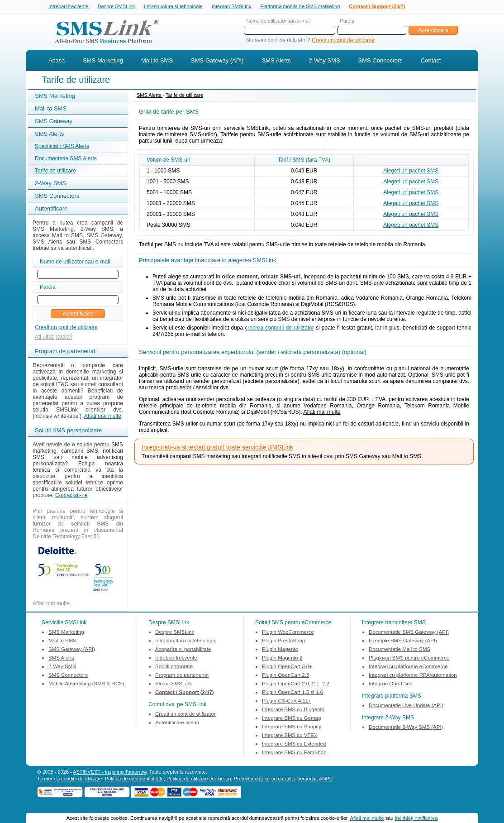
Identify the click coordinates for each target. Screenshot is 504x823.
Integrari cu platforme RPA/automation (413, 676)
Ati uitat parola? (54, 338)
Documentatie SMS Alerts (66, 159)
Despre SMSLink (116, 7)
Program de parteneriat (182, 676)
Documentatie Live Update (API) (406, 706)
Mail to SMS (157, 61)
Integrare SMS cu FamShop (294, 753)
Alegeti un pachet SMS (411, 172)
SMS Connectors (380, 61)
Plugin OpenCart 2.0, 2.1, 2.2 (296, 684)
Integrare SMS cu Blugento (293, 710)
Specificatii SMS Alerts (62, 147)
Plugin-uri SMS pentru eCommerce (409, 659)
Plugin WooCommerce (288, 633)
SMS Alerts (276, 61)
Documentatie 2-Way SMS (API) (406, 728)
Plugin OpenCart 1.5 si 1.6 (292, 693)
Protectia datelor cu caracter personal (275, 780)
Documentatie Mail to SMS (399, 650)
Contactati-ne (71, 496)
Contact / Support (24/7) (377, 7)
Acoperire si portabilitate (183, 650)
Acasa (57, 61)
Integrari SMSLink (231, 7)
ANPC (326, 780)
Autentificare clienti (177, 723)
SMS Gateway (54, 122)
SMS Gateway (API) (217, 61)
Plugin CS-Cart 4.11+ (287, 702)
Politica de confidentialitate (134, 780)
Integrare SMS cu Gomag (291, 719)
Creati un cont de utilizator (343, 41)
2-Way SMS (325, 61)
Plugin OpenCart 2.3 (285, 676)
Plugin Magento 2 (282, 659)
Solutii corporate (174, 667)
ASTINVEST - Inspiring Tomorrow (110, 773)
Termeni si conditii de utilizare (70, 780)
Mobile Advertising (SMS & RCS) (86, 684)
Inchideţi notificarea (416, 818)
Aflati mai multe (103, 417)
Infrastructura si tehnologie (173, 7)
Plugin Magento (280, 650)
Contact (431, 61)
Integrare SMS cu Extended (294, 745)
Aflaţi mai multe (367, 818)
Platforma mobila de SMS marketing (300, 6)
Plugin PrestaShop (283, 641)
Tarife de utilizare (55, 172)
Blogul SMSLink (174, 684)
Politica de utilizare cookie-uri (199, 780)
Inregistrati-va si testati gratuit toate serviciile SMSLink (217, 448)
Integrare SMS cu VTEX (290, 736)
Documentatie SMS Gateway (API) (409, 633)
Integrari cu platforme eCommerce (408, 667)
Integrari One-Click (390, 684)
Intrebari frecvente (69, 7)
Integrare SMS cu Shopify (292, 727)
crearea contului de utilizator (279, 329)
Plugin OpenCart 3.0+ (287, 667)
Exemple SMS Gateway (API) (403, 641)
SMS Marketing (103, 61)
